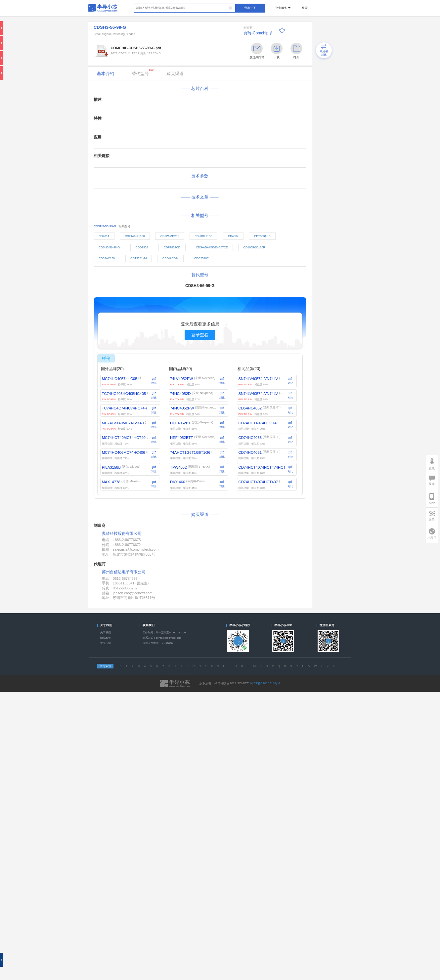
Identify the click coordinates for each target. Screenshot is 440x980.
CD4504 (233, 236)
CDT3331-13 (262, 236)
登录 (305, 8)
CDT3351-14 (139, 258)
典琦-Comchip (256, 33)
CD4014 (104, 236)
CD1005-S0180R (254, 247)
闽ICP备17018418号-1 (265, 683)
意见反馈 (106, 643)
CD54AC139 (107, 258)
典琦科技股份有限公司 (122, 534)
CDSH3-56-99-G (109, 247)
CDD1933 (142, 247)
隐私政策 (106, 638)
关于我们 (106, 633)
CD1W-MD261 (170, 236)
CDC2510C (201, 258)
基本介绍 (106, 74)
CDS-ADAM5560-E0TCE (212, 247)
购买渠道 (175, 74)
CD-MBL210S (203, 236)
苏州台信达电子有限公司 (124, 572)
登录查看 (200, 335)
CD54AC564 (171, 258)
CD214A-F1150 (135, 236)
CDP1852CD (172, 247)
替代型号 (143, 72)
